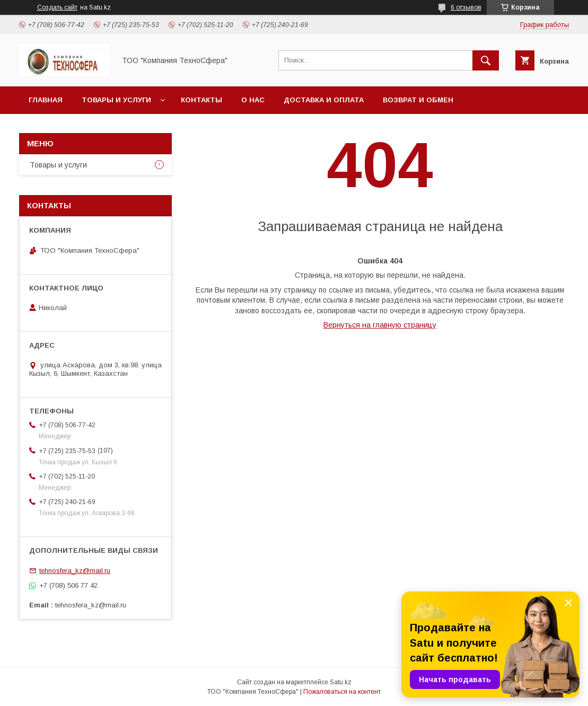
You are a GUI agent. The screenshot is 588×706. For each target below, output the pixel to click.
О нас (253, 100)
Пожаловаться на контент (342, 692)
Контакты (201, 100)
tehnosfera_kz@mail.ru (75, 571)
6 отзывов (466, 7)
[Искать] (486, 60)
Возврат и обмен (418, 100)
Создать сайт (57, 7)
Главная (46, 100)
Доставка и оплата (324, 100)
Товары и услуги (116, 100)
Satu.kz (341, 682)
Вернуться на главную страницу (380, 325)
